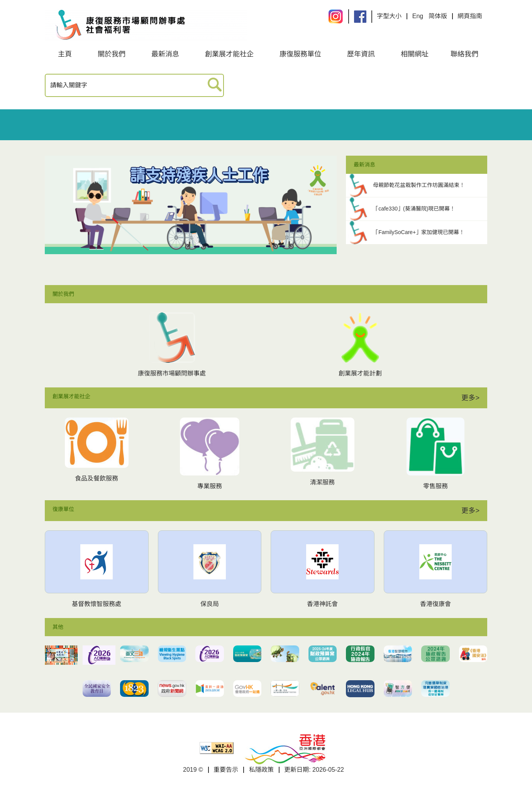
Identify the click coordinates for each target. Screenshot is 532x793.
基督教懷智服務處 (97, 604)
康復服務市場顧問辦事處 (172, 373)
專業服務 (210, 486)
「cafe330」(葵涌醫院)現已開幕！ (414, 209)
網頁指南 (470, 16)
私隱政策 (261, 770)
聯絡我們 (464, 54)
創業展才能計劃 (360, 373)
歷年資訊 (361, 54)
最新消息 (165, 54)
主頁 (65, 54)
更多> (470, 398)
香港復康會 (435, 604)
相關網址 (415, 54)
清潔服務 (322, 482)
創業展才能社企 (229, 54)
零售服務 (435, 486)
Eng (418, 16)
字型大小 (389, 16)
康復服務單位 (300, 54)
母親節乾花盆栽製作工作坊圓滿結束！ (419, 185)
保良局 (210, 604)
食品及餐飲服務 (97, 478)
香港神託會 (322, 604)
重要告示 (226, 770)
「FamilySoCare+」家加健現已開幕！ (419, 232)
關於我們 (112, 54)
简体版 (438, 16)
